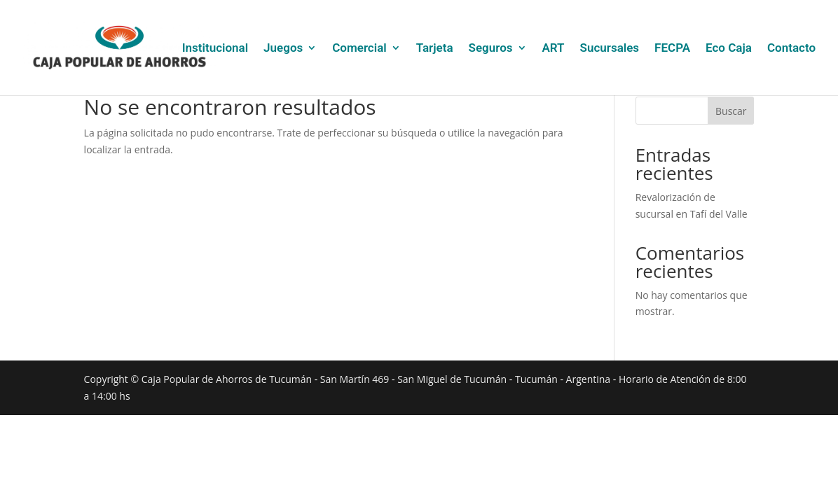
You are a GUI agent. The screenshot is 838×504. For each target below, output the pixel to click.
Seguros (491, 49)
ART (554, 49)
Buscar (731, 111)
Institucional (215, 49)
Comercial (359, 49)
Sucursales (610, 49)
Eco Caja (729, 49)
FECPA (672, 49)
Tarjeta (435, 49)
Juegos (283, 49)
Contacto (791, 49)
